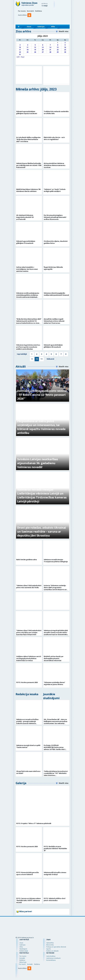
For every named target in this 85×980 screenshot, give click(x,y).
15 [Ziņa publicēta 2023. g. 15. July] (58, 47)
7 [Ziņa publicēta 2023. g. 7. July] (50, 45)
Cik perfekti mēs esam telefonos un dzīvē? (28, 772)
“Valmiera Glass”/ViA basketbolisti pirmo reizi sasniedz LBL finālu (29, 586)
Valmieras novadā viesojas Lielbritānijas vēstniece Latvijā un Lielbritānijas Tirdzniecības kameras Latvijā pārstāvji (42, 495)
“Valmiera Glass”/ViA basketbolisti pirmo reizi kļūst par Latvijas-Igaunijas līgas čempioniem (29, 632)
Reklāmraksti (24, 951)
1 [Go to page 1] (32, 354)
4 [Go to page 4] (46, 354)
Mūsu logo (23, 962)
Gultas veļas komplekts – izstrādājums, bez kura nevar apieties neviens (27, 269)
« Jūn (18, 57)
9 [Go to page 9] (32, 359)
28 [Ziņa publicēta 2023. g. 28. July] (50, 52)
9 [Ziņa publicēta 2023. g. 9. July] (65, 45)
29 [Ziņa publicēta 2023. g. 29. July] (58, 52)
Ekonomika (50, 945)
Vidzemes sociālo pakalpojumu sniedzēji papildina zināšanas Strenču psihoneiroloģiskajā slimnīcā (28, 296)
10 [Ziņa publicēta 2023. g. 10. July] (20, 47)
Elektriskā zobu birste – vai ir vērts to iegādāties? (54, 138)
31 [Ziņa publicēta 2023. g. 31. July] (20, 54)
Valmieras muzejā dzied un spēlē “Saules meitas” (28, 746)
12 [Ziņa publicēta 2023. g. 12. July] (35, 47)
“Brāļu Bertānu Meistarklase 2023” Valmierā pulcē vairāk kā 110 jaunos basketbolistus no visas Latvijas (29, 322)
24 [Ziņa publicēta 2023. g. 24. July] (20, 52)
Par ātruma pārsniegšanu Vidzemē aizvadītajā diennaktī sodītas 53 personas (55, 217)
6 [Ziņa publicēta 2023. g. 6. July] (43, 45)
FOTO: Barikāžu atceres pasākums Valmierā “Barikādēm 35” (55, 848)
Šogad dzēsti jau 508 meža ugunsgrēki (53, 268)
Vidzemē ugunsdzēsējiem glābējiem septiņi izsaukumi (27, 112)
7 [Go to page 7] (61, 354)
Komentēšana (51, 960)
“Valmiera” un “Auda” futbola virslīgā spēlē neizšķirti (55, 190)
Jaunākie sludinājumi (51, 696)
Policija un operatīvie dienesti (56, 947)
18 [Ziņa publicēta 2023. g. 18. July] (28, 50)
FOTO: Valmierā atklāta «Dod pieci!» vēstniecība (55, 899)
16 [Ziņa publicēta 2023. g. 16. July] (65, 47)
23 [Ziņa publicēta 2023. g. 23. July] (65, 50)
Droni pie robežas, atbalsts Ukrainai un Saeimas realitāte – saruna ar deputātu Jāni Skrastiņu (42, 531)
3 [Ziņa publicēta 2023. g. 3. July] (20, 45)
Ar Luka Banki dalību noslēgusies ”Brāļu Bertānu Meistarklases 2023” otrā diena (28, 139)
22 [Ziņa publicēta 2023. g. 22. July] (58, 50)
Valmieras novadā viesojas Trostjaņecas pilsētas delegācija (56, 561)
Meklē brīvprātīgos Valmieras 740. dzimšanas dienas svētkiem (29, 190)
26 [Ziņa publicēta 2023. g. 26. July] (35, 52)
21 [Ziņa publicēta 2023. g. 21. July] (50, 50)
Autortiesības (51, 956)
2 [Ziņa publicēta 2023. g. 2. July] (65, 43)
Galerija (21, 783)
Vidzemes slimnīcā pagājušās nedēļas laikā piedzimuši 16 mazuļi (56, 294)
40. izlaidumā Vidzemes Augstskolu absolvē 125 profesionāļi (25, 217)
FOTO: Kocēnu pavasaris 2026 (27, 682)
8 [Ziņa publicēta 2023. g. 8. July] (58, 45)
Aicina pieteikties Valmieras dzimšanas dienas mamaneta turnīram (55, 165)
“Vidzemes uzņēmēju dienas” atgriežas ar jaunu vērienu (54, 683)
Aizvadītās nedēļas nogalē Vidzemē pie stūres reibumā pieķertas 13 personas (54, 321)
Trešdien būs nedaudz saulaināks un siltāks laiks (56, 112)
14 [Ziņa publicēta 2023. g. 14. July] (50, 47)
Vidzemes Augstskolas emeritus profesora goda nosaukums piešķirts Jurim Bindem (28, 347)
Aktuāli (21, 366)
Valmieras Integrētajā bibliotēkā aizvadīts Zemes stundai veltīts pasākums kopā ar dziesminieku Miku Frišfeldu (56, 633)
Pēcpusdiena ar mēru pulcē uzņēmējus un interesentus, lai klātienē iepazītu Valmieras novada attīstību (41, 427)
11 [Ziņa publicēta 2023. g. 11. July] (28, 47)
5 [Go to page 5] (51, 354)
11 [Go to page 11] (42, 359)
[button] (30, 20)
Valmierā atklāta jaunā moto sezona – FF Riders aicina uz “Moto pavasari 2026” (42, 395)
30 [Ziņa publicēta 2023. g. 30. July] (65, 52)
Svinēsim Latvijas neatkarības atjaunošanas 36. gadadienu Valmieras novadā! (38, 463)
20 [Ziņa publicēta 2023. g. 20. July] (43, 50)
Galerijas (41, 27)
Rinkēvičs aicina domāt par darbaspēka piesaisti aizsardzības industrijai (54, 658)
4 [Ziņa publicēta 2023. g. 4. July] (28, 45)
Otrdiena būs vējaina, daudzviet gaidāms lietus (56, 242)
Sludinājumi (23, 949)
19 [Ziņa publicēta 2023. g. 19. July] (35, 50)
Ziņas (29, 27)
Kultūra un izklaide (52, 951)
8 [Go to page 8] (66, 354)
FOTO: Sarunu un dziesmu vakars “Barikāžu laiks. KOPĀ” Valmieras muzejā (29, 900)
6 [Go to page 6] (56, 354)
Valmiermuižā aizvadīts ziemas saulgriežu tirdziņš (55, 873)
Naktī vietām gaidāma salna (26, 560)
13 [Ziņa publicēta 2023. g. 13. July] (43, 47)
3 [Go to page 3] (42, 354)
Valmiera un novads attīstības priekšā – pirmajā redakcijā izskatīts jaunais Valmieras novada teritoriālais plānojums (28, 722)
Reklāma (39, 11)
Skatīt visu (63, 31)
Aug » (23, 57)
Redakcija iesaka (27, 694)
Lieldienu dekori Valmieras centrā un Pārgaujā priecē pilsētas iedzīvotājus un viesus (29, 658)
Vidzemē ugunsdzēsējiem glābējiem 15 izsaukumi (26, 242)
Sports (49, 949)
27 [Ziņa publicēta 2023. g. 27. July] (43, 52)
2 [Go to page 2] (37, 354)
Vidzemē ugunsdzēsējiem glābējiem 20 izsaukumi (53, 346)
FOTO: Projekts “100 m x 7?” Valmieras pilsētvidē (34, 823)
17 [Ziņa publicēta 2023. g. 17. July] (20, 50)
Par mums (22, 11)
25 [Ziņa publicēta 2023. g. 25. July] (28, 52)
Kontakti (30, 11)
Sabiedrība (50, 943)
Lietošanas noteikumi (53, 958)
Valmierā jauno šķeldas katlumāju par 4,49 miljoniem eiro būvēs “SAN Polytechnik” (29, 165)
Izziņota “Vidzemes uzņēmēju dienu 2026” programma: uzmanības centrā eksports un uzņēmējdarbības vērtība (55, 588)
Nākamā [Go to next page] (50, 359)
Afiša (53, 27)
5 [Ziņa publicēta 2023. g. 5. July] (35, 45)
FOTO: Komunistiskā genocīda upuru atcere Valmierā (28, 873)
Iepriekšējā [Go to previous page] (22, 354)
